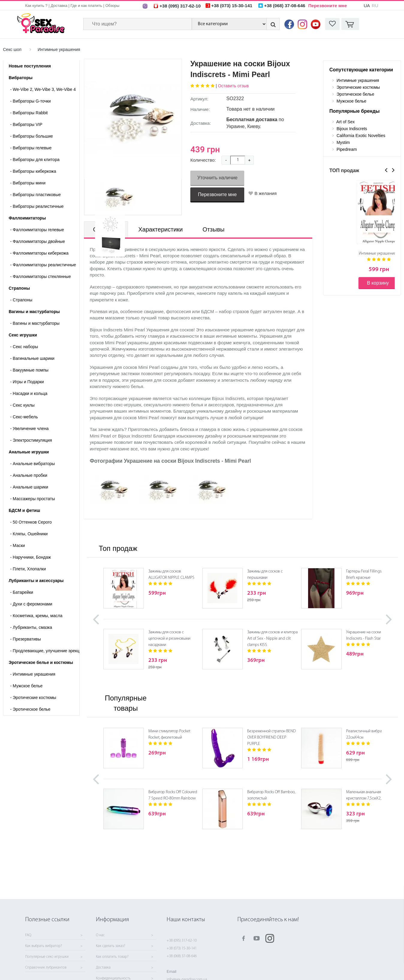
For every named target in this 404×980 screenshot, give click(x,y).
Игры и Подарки (27, 382)
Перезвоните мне (328, 6)
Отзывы (214, 229)
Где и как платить (86, 6)
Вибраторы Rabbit (29, 113)
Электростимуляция (31, 440)
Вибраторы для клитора (35, 160)
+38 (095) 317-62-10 (182, 941)
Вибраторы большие (32, 136)
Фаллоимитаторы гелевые (37, 230)
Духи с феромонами (31, 604)
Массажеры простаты (33, 499)
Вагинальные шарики (32, 358)
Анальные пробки (29, 475)
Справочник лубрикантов (46, 968)
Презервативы (25, 639)
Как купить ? (36, 6)
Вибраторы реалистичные (37, 206)
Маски (18, 545)
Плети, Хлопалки (28, 569)
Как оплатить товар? (112, 957)
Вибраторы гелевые (31, 148)
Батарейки (22, 592)
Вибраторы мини (28, 183)
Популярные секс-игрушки (47, 957)
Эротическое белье (30, 709)
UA (367, 6)
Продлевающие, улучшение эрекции (45, 651)
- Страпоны (21, 300)
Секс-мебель (24, 417)
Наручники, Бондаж (31, 557)
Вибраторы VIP (26, 124)
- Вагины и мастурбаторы (35, 323)
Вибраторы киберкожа (33, 171)
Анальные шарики (29, 487)
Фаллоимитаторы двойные (38, 241)
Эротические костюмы (33, 698)
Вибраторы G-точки (30, 101)
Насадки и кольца (29, 393)
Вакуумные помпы (29, 370)
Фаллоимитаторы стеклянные (40, 276)
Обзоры (112, 6)
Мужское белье (26, 686)
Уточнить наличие (217, 178)
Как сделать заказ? (111, 946)
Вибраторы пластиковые (36, 195)
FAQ (28, 935)
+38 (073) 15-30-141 (182, 948)
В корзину (378, 283)
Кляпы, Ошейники (29, 534)
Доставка (59, 6)
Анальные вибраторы (33, 464)
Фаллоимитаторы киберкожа (39, 253)
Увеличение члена (29, 429)
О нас (100, 935)
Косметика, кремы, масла (36, 616)
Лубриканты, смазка (31, 627)
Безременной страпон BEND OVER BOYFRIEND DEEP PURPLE (272, 738)
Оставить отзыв (233, 86)
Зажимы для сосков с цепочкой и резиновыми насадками (169, 639)
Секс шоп (12, 49)
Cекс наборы (24, 347)
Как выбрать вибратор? (44, 946)
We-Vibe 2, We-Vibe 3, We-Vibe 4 (43, 89)
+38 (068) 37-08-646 (182, 956)
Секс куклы (22, 405)
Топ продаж (118, 548)
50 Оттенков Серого (31, 522)
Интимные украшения (59, 49)
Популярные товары (126, 703)
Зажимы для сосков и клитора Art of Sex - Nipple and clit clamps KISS (272, 639)
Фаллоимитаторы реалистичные (43, 265)
